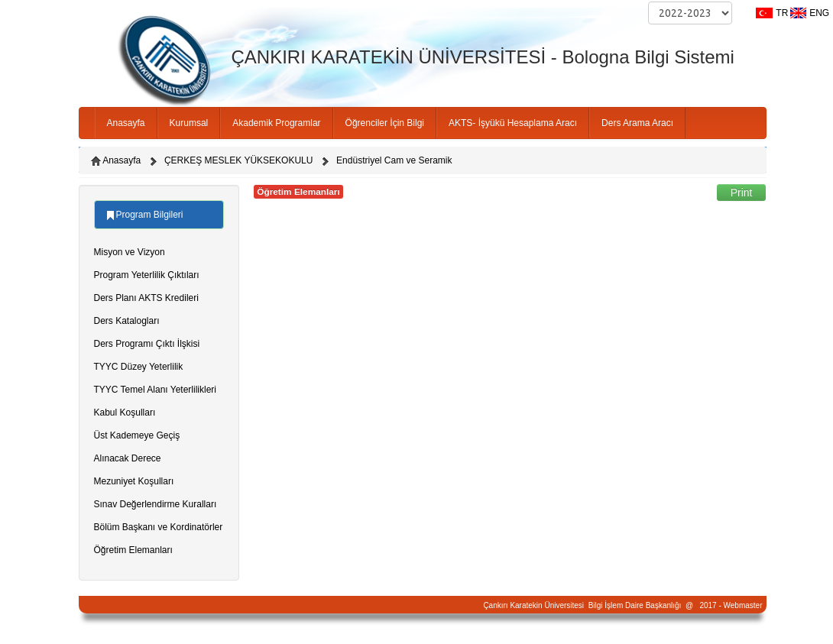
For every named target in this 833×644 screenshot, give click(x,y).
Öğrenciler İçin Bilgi (385, 123)
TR (782, 13)
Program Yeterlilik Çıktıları (147, 275)
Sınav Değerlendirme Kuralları (156, 504)
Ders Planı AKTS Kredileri (146, 298)
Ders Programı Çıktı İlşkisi (147, 344)
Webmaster (743, 605)
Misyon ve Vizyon (130, 252)
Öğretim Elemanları (133, 550)
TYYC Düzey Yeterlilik (139, 367)
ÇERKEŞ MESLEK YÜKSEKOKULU (239, 160)
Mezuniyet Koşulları (134, 481)
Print (742, 193)
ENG (819, 13)
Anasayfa (126, 123)
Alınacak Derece (128, 458)
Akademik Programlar (276, 123)
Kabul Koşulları (125, 413)
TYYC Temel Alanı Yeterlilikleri (156, 390)
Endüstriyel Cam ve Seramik (394, 160)
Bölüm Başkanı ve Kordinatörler (159, 527)
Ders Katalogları (127, 321)
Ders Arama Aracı (637, 123)
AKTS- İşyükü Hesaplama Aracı (513, 123)
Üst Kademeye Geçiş (137, 435)
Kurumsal (189, 123)
